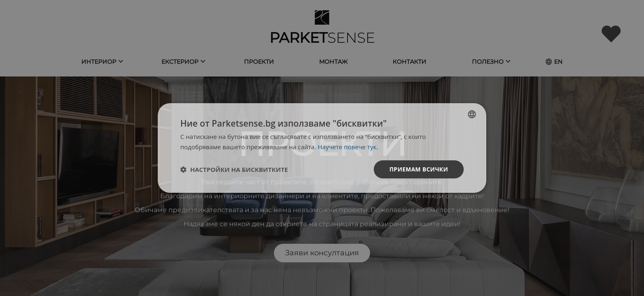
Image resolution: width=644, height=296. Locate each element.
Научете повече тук (347, 147)
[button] (234, 169)
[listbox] (472, 114)
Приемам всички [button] (418, 169)
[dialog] (322, 148)
